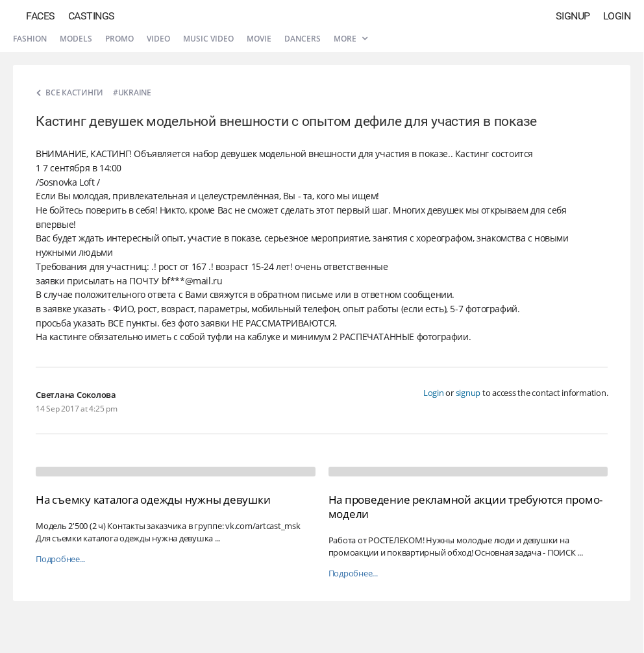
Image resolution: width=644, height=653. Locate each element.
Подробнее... (60, 559)
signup (468, 393)
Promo (119, 39)
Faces (41, 16)
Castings (92, 16)
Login (617, 16)
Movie (259, 39)
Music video (208, 39)
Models (76, 39)
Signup (573, 16)
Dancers (303, 39)
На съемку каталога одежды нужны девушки (153, 499)
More (351, 39)
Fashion (30, 39)
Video (158, 39)
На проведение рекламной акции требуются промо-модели (466, 507)
